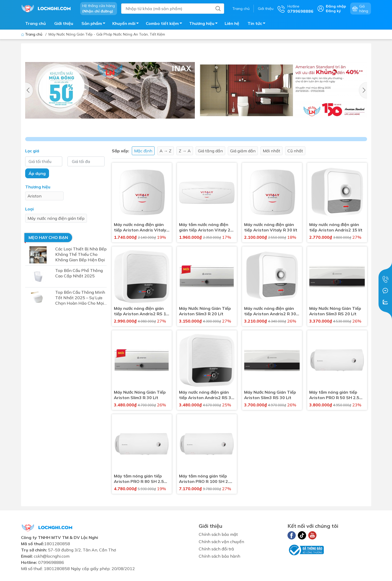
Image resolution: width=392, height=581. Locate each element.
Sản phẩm (95, 24)
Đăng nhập (336, 6)
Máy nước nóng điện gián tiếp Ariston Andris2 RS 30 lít (206, 395)
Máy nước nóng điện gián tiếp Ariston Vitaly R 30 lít (271, 227)
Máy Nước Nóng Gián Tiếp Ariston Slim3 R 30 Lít (140, 395)
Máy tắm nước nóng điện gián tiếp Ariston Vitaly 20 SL (206, 227)
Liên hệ (232, 23)
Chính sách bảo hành (219, 556)
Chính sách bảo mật (218, 534)
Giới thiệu (266, 9)
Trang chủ (241, 9)
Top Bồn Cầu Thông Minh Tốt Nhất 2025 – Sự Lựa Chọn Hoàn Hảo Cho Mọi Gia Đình (80, 298)
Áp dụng (37, 173)
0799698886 (51, 562)
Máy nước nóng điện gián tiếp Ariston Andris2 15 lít (336, 227)
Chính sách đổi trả (216, 549)
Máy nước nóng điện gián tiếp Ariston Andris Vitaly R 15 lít (140, 227)
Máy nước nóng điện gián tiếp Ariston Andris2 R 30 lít (270, 311)
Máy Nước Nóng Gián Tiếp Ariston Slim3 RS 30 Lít (270, 395)
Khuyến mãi (127, 24)
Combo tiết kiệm (165, 24)
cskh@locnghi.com (52, 556)
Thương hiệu (205, 24)
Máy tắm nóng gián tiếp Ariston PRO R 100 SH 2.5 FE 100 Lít (205, 479)
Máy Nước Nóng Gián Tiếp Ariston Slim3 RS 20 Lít (335, 311)
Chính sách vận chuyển (221, 542)
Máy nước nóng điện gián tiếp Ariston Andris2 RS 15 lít (141, 311)
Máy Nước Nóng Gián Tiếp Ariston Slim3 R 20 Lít (205, 311)
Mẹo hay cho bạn (48, 237)
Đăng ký (333, 11)
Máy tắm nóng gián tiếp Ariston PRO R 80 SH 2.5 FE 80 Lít (139, 479)
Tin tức (258, 24)
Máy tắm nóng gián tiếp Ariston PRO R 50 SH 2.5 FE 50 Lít (334, 395)
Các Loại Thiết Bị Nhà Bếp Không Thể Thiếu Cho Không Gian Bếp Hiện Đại (81, 254)
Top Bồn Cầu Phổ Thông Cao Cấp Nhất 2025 (79, 273)
